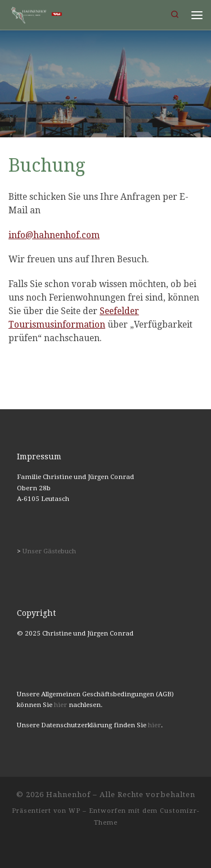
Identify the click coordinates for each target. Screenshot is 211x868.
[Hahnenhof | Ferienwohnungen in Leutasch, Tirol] (35, 14)
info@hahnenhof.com (54, 235)
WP (75, 811)
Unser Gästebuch (49, 551)
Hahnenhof (68, 795)
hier (60, 705)
